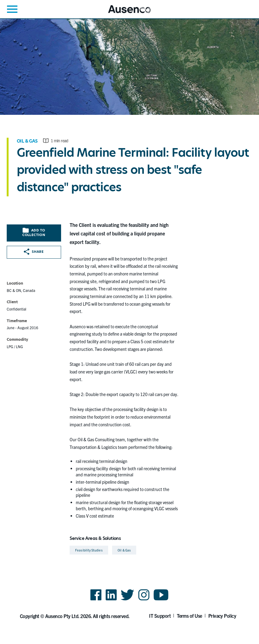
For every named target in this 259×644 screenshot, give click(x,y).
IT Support (160, 616)
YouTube (161, 600)
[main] (129, 287)
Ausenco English (123, 13)
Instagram (144, 600)
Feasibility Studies (89, 550)
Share (34, 252)
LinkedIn (111, 600)
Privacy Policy (222, 616)
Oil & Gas (27, 141)
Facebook (96, 600)
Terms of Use (190, 616)
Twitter (128, 600)
